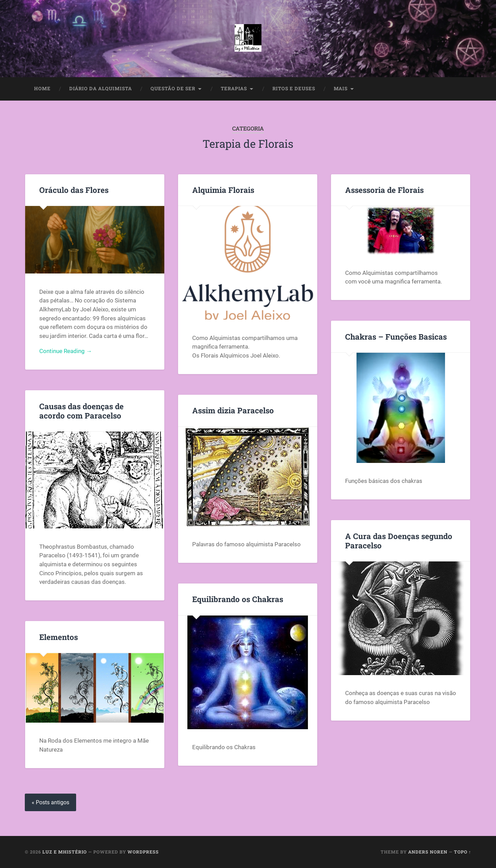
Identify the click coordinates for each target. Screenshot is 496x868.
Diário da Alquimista (101, 89)
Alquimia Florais (223, 190)
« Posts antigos (50, 802)
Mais (341, 89)
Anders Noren (428, 852)
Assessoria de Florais (384, 190)
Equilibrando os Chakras (238, 599)
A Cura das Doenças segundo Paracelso (399, 541)
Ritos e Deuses (294, 89)
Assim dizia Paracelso (233, 410)
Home (42, 89)
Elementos (59, 637)
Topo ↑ (463, 852)
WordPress (143, 852)
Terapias (234, 89)
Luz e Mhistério (65, 852)
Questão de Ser (173, 89)
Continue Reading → (66, 351)
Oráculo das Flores (74, 190)
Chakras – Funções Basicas (396, 337)
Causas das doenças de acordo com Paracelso (81, 411)
